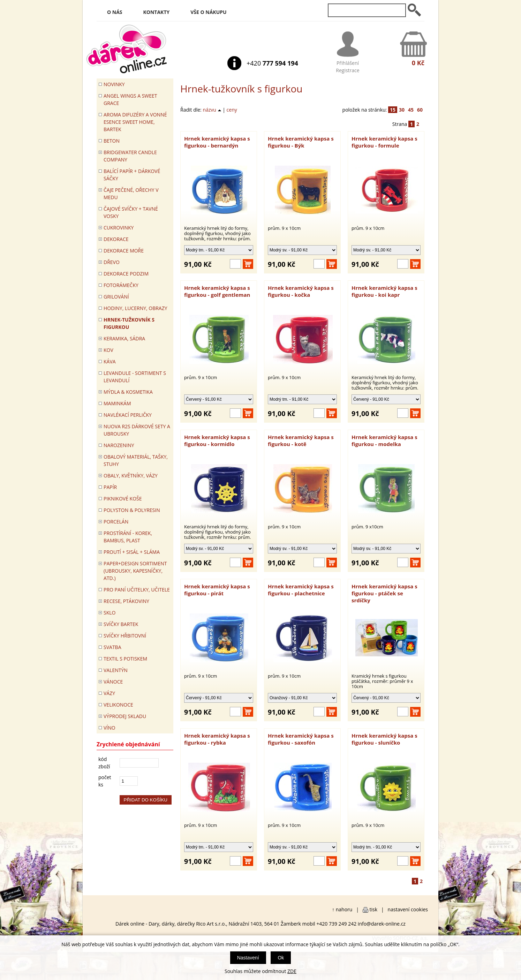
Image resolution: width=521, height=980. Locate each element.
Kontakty (157, 12)
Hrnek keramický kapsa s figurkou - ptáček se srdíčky (384, 593)
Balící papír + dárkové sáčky (132, 175)
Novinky (114, 84)
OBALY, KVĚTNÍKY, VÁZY (131, 476)
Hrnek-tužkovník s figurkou (129, 323)
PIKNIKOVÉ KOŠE (123, 499)
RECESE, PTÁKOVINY (126, 601)
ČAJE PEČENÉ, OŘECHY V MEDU (131, 194)
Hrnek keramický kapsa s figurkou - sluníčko (384, 739)
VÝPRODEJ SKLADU (125, 716)
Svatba (112, 647)
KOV (108, 350)
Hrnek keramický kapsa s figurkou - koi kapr (384, 291)
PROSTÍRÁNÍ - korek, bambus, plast (128, 537)
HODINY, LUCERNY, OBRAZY (135, 308)
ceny (232, 110)
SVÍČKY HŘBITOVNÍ (125, 636)
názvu (212, 110)
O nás (115, 12)
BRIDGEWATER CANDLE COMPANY (130, 156)
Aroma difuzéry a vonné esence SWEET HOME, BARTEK (135, 122)
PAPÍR (110, 487)
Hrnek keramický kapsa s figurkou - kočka (301, 291)
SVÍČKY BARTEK (121, 624)
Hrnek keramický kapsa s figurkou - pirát (217, 590)
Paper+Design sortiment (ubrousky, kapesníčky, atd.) (135, 571)
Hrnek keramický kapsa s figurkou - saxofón (301, 739)
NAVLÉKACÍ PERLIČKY (128, 415)
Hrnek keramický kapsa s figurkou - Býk (301, 142)
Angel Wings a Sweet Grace (130, 99)
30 (402, 110)
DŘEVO (112, 262)
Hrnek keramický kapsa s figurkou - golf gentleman (217, 291)
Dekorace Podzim (126, 274)
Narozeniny (119, 445)
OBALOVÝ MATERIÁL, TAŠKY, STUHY (136, 460)
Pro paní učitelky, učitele (137, 590)
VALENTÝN (116, 670)
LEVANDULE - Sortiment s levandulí (135, 377)
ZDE (292, 971)
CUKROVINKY (119, 228)
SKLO (110, 613)
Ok (281, 958)
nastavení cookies (408, 909)
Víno (110, 728)
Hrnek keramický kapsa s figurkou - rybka (217, 739)
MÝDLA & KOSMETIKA (128, 392)
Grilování (116, 297)
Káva (110, 361)
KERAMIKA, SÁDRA (124, 338)
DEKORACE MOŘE (124, 251)
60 (420, 110)
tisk (374, 909)
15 (393, 110)
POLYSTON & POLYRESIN (132, 510)
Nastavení (248, 958)
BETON (112, 141)
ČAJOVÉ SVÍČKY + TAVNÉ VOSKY (131, 212)
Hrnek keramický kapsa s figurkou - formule (384, 142)
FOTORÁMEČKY (121, 285)
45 (411, 110)
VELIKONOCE (118, 705)
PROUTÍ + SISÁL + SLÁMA (132, 552)
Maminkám (117, 403)
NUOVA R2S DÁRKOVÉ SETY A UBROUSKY (137, 430)
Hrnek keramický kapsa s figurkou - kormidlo (217, 440)
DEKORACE (116, 239)
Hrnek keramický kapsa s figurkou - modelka (384, 440)
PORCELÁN (116, 522)
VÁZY (109, 693)
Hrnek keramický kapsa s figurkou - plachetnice (301, 590)
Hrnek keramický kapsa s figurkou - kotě (301, 440)
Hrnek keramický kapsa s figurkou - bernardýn (217, 142)
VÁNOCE (113, 682)
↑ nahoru (342, 909)
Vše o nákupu (208, 12)
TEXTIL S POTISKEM (125, 659)
